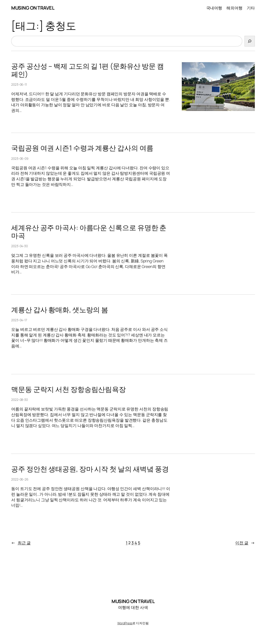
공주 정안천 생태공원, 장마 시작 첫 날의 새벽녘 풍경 (90, 469)
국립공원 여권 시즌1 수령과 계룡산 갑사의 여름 (82, 148)
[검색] (250, 41)
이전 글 (245, 543)
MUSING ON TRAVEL (33, 8)
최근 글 (21, 543)
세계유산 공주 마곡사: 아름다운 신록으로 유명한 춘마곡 (89, 232)
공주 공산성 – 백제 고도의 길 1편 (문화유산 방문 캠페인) (88, 70)
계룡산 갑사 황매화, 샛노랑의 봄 (60, 310)
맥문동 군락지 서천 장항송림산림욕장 (69, 389)
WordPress (125, 623)
